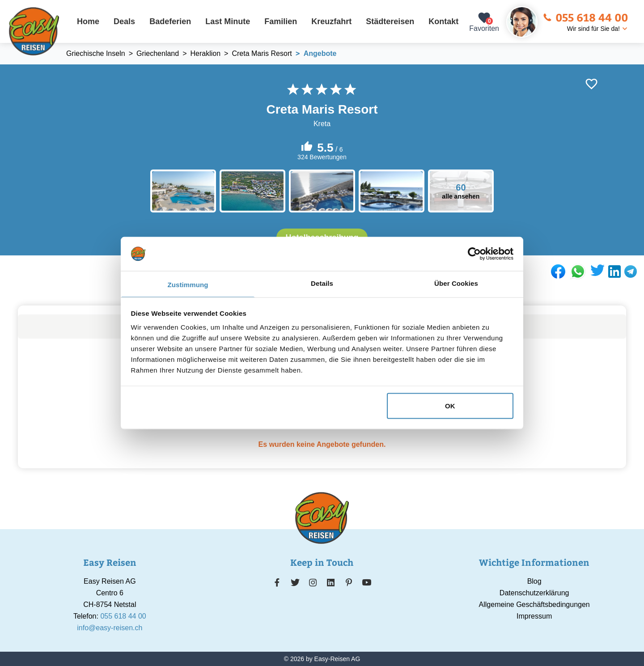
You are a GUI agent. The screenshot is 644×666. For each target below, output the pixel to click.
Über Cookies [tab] (456, 283)
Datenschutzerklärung (534, 593)
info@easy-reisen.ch (110, 628)
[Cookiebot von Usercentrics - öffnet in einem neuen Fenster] (474, 254)
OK (450, 405)
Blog (534, 581)
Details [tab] (322, 283)
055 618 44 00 (585, 17)
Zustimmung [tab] (188, 285)
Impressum (534, 616)
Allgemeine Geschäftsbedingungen (534, 604)
